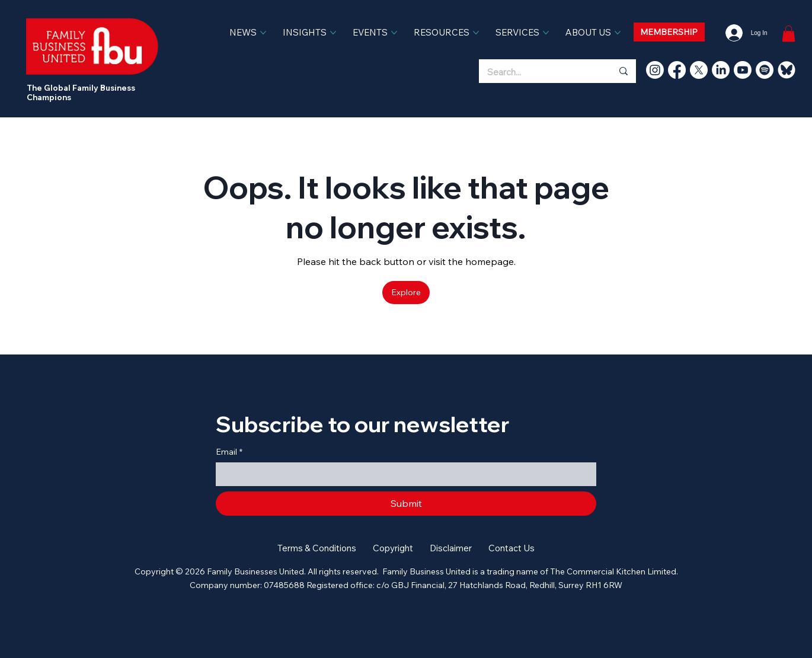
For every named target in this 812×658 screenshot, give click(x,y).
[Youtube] (743, 70)
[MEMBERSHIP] (669, 32)
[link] (789, 33)
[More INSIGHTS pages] (333, 33)
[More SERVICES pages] (546, 33)
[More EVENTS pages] (394, 33)
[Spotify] (765, 70)
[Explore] (406, 292)
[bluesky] (787, 70)
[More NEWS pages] (263, 33)
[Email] (402, 474)
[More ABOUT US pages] (618, 33)
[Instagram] (655, 70)
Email (229, 452)
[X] (699, 70)
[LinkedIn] (721, 70)
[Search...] (537, 72)
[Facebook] (677, 70)
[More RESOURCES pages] (476, 33)
